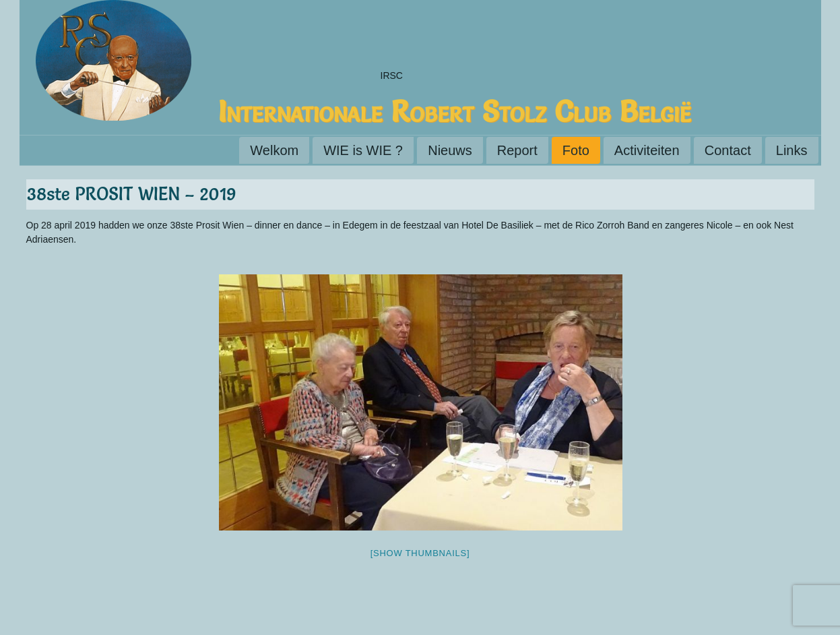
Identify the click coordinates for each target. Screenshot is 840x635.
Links (792, 150)
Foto (576, 150)
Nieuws (450, 150)
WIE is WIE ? (363, 150)
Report (517, 150)
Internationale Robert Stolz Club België (455, 111)
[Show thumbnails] (420, 553)
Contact (728, 150)
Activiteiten (647, 150)
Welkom (274, 150)
